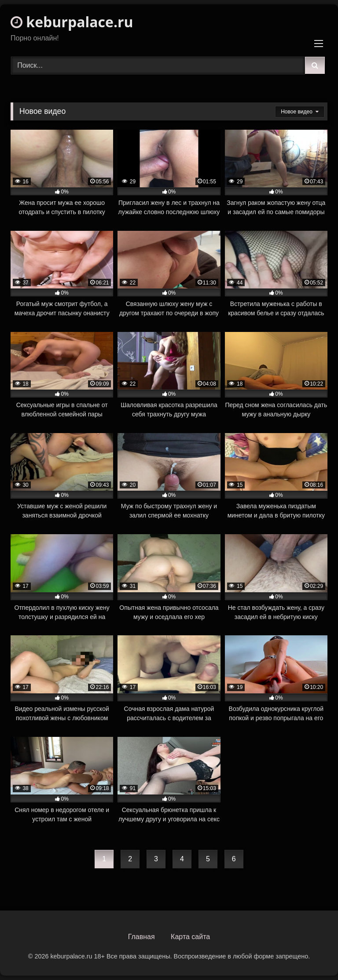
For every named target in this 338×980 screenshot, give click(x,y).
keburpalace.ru (72, 22)
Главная (141, 937)
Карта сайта (190, 937)
